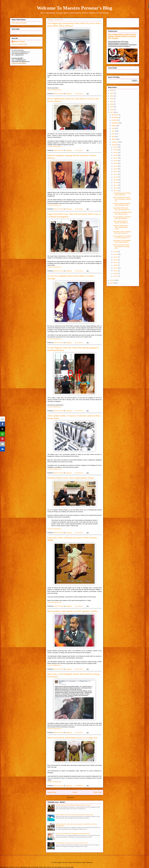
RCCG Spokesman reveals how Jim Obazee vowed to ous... (122, 199)
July (113, 128)
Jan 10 (116, 260)
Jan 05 (116, 265)
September (115, 123)
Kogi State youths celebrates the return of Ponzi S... (122, 233)
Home (75, 792)
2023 (112, 96)
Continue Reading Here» (55, 90)
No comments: (79, 94)
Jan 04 (116, 268)
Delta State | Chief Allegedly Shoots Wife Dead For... (122, 241)
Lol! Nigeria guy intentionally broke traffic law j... (122, 194)
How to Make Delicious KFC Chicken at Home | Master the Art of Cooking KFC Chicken (122, 36)
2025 (112, 90)
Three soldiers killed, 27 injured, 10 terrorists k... (121, 222)
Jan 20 (116, 177)
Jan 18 (116, 183)
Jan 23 (116, 169)
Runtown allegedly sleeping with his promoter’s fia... (122, 204)
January (115, 145)
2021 (112, 101)
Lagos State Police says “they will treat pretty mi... (122, 209)
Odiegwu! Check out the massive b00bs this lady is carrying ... (73, 805)
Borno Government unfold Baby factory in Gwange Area (72, 738)
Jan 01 (116, 276)
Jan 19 (116, 180)
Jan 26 (116, 161)
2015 (112, 283)
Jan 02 (116, 273)
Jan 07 (116, 263)
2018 (112, 110)
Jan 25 (116, 163)
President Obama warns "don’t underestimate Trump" (71, 478)
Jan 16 (116, 188)
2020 (112, 104)
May (113, 134)
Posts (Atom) (78, 798)
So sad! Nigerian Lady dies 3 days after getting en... (122, 218)
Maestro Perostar (19, 42)
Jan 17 (116, 185)
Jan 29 (116, 152)
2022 (112, 99)
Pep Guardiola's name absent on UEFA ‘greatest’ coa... (122, 237)
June (114, 131)
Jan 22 (116, 172)
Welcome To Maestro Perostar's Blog (74, 8)
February (115, 142)
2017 (112, 112)
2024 (112, 93)
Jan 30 (116, 150)
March (114, 139)
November (115, 117)
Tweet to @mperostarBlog (19, 63)
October (115, 120)
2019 (112, 107)
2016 (112, 280)
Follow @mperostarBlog (19, 23)
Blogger (95, 862)
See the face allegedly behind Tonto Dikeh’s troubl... (122, 213)
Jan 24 (116, 166)
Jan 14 (116, 191)
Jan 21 (116, 174)
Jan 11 (116, 257)
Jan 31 (116, 147)
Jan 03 (116, 271)
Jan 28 (116, 155)
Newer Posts (52, 792)
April (113, 137)
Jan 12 (116, 254)
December (115, 115)
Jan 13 (116, 252)
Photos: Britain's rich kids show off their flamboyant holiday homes (75, 815)
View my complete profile (19, 44)
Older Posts (98, 792)
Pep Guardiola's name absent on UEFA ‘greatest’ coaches (73, 611)
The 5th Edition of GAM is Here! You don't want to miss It (72, 843)
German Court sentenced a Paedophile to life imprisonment (73, 834)
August (114, 126)
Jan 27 (116, 158)
